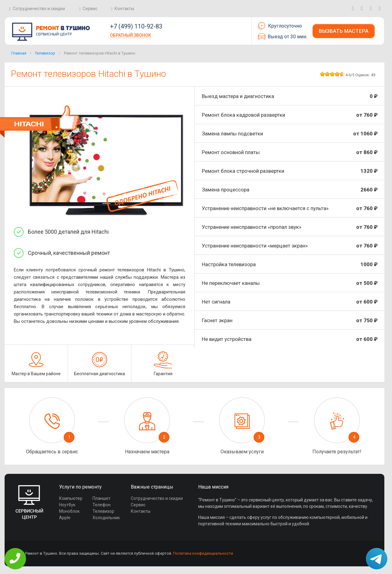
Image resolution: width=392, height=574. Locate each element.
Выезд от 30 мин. (283, 36)
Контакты (124, 9)
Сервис (90, 9)
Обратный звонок (130, 35)
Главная (19, 53)
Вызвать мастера (344, 31)
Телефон (102, 505)
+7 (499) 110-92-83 (136, 26)
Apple (65, 518)
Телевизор (45, 53)
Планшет (102, 498)
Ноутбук (67, 505)
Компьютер (71, 498)
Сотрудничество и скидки (39, 9)
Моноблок (69, 511)
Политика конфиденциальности (203, 553)
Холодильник (106, 518)
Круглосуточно (280, 26)
